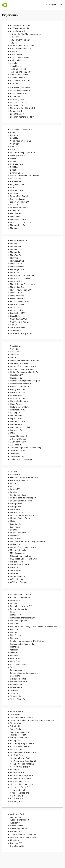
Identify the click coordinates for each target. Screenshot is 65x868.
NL (62, 5)
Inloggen (51, 5)
